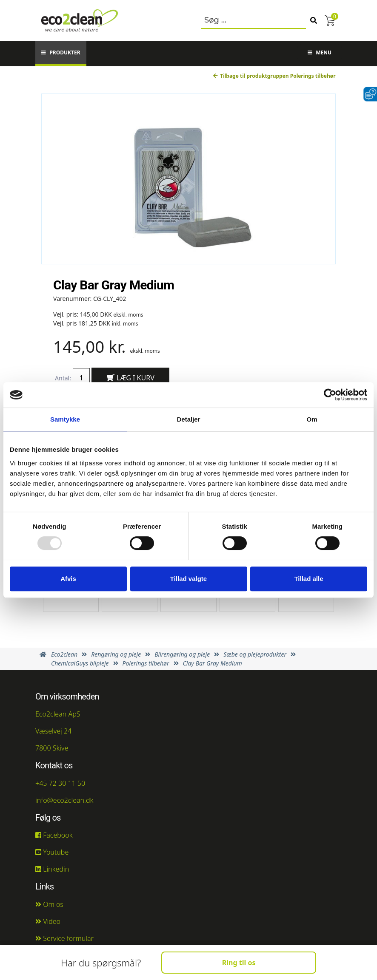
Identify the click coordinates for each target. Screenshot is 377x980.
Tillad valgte (188, 579)
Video (48, 921)
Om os (49, 904)
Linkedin (52, 869)
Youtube (52, 852)
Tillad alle (308, 579)
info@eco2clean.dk (64, 800)
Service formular (64, 938)
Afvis (68, 579)
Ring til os (239, 963)
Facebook (54, 835)
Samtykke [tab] (65, 419)
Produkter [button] (61, 52)
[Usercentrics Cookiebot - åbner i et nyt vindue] (330, 395)
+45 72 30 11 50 (60, 783)
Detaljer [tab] (188, 419)
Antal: (63, 378)
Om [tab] (312, 419)
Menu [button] (320, 52)
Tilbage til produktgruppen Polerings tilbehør (274, 76)
